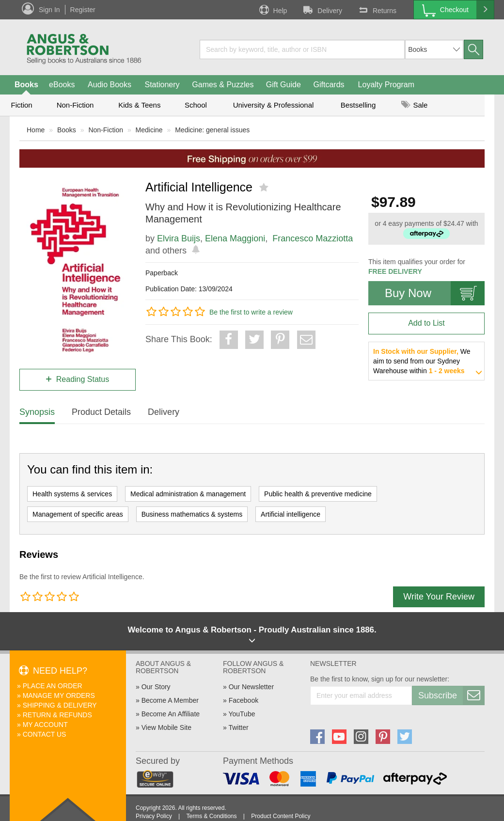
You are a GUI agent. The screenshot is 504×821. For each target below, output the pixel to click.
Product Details (101, 412)
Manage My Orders (59, 695)
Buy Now (435, 293)
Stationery (162, 85)
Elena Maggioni (235, 238)
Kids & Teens (139, 105)
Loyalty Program (386, 85)
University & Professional (274, 105)
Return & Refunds (57, 715)
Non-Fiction (75, 105)
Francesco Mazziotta (313, 238)
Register (83, 10)
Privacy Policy (154, 816)
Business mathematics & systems (192, 514)
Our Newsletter (251, 687)
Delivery (322, 10)
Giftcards (329, 85)
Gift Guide (283, 85)
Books (26, 85)
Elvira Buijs (179, 238)
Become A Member (170, 700)
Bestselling (358, 105)
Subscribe (451, 695)
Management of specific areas (78, 514)
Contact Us (45, 734)
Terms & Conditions (211, 816)
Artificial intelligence (291, 514)
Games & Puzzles (223, 85)
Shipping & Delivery (60, 705)
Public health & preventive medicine (318, 494)
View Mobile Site (166, 727)
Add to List (426, 323)
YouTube (242, 714)
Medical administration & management (188, 494)
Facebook (244, 700)
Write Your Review (439, 597)
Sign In (49, 10)
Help (272, 10)
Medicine (149, 130)
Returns (377, 10)
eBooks (62, 85)
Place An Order (53, 686)
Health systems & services (72, 494)
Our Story (156, 687)
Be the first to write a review (251, 312)
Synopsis (37, 412)
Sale (414, 105)
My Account (45, 725)
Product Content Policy (281, 816)
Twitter (238, 727)
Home (36, 130)
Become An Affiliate (171, 714)
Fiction (21, 105)
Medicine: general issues (212, 130)
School (196, 105)
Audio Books (110, 85)
